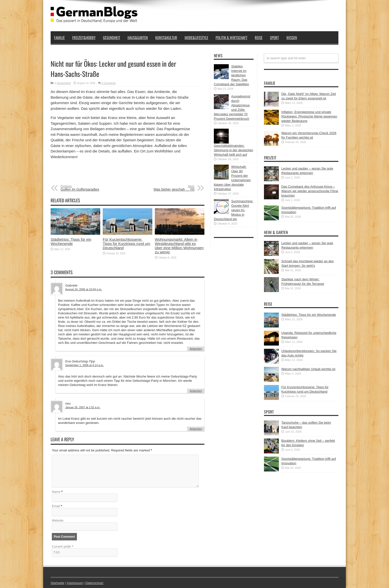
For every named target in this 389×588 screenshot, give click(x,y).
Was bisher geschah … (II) (164, 188)
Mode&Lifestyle (196, 37)
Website (58, 520)
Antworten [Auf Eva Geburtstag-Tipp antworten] (196, 391)
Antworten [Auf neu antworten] (196, 429)
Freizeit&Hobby (84, 37)
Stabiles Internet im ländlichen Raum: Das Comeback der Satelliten (231, 75)
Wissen (292, 37)
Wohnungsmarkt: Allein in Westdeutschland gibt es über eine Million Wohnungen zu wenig (179, 246)
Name (56, 492)
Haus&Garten (138, 37)
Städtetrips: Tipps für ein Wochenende (71, 241)
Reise (259, 37)
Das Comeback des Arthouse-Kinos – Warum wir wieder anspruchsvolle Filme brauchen (310, 191)
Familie (59, 37)
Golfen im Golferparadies (91, 188)
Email (56, 506)
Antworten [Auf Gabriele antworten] (196, 349)
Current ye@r (63, 546)
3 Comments (109, 83)
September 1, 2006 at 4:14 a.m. (84, 365)
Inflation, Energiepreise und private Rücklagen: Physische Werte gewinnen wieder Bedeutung (309, 116)
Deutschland (64, 83)
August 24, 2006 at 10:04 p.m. (84, 289)
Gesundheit (112, 37)
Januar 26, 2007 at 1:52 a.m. (83, 407)
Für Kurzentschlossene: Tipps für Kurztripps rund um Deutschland (126, 244)
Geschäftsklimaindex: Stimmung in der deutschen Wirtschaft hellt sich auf (233, 150)
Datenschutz (94, 583)
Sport (274, 37)
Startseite (57, 583)
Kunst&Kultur (166, 37)
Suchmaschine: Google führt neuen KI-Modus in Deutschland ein (234, 210)
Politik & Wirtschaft (231, 37)
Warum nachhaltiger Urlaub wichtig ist (308, 369)
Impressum (75, 583)
